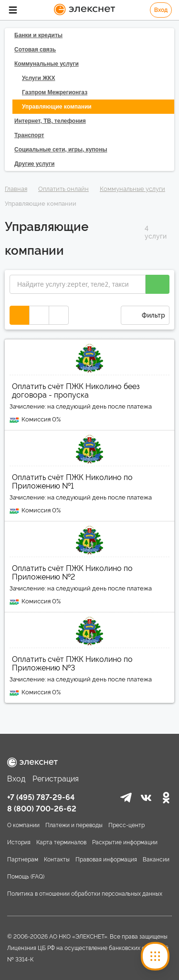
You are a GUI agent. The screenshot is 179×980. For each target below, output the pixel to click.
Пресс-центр (126, 825)
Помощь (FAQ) (26, 877)
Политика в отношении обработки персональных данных (85, 894)
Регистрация (56, 779)
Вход (161, 10)
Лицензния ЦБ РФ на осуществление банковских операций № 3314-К (88, 954)
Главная (16, 189)
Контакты (57, 860)
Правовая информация (106, 860)
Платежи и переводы (74, 825)
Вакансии (156, 860)
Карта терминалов (61, 842)
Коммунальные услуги (132, 189)
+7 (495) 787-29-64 (41, 797)
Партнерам (23, 860)
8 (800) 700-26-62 (42, 809)
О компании (23, 825)
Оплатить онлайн (63, 189)
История (19, 842)
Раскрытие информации (125, 842)
